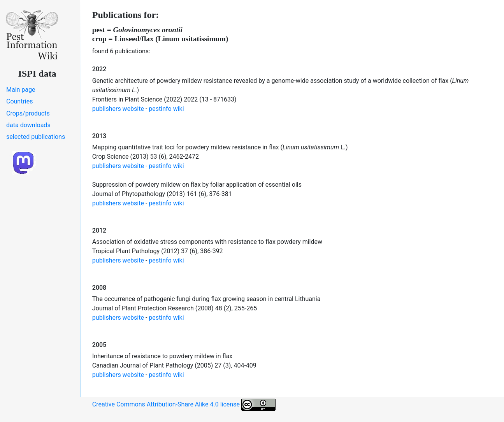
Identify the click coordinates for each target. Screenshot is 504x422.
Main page (21, 90)
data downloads (28, 125)
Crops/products (28, 113)
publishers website (118, 109)
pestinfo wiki (166, 109)
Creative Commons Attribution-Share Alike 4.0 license (184, 405)
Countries (19, 101)
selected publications (36, 137)
